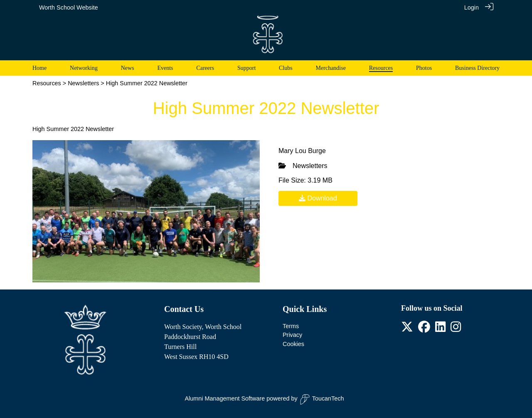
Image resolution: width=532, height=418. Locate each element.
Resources (47, 83)
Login (472, 7)
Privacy (292, 335)
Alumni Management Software (225, 398)
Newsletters (83, 83)
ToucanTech (322, 399)
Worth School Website (69, 7)
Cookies (293, 344)
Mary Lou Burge (302, 151)
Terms (291, 326)
